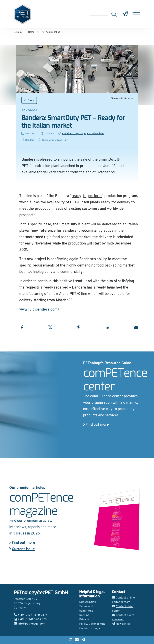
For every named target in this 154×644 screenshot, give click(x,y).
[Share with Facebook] (22, 327)
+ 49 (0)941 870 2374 (31, 615)
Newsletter (121, 624)
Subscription (88, 602)
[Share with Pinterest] (79, 327)
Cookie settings (90, 628)
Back (29, 100)
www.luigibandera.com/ (39, 310)
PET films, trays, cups (74, 134)
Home (31, 32)
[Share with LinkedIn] (107, 327)
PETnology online (51, 32)
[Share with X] (50, 327)
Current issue (22, 549)
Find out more (96, 425)
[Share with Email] (136, 327)
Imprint (84, 615)
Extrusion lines (96, 134)
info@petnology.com (30, 624)
